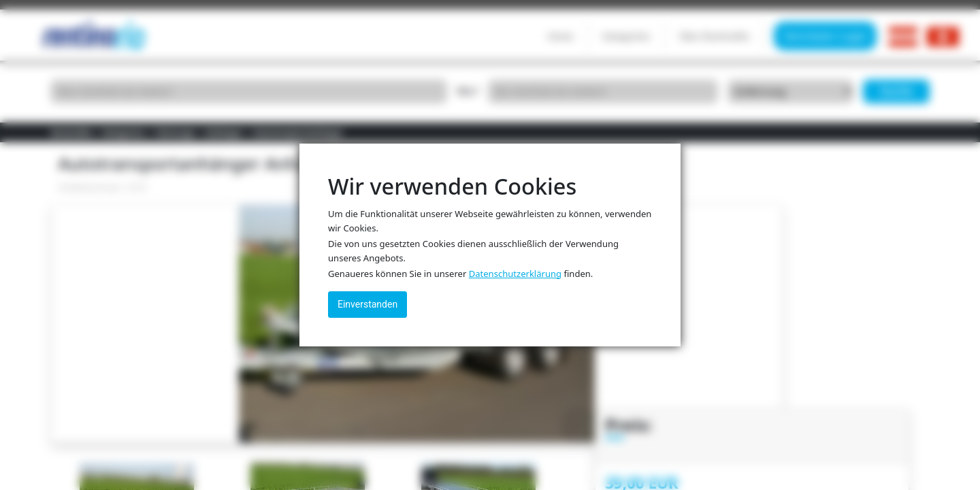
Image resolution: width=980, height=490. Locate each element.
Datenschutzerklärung (515, 274)
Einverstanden (367, 304)
